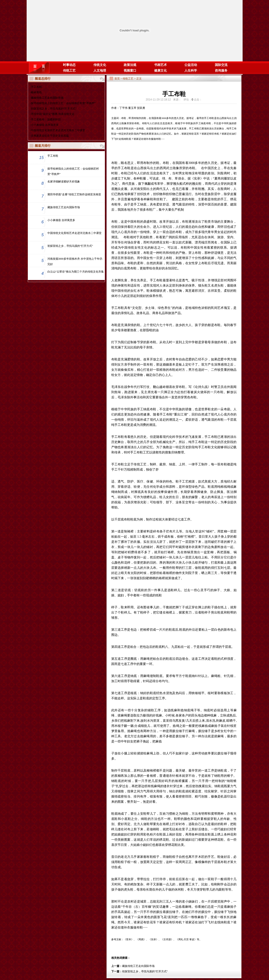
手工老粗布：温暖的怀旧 (46, 119)
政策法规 (130, 65)
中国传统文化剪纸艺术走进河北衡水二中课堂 (58, 130)
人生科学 (191, 71)
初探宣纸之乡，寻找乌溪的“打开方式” (54, 109)
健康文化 (160, 71)
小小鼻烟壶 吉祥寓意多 (45, 125)
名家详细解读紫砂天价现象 (64, 182)
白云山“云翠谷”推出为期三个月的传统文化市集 (76, 272)
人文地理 (100, 71)
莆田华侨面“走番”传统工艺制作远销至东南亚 (74, 194)
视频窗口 (130, 71)
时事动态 (69, 65)
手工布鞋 (36, 87)
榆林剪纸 (36, 92)
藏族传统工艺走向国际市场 (47, 98)
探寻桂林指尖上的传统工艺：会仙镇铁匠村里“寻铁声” (63, 103)
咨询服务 (221, 71)
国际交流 (221, 65)
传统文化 (100, 65)
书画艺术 (160, 65)
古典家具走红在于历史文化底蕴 (50, 136)
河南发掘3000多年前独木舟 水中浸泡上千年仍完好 (75, 261)
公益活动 (191, 65)
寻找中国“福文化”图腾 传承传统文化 (53, 114)
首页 (117, 79)
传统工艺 (69, 71)
